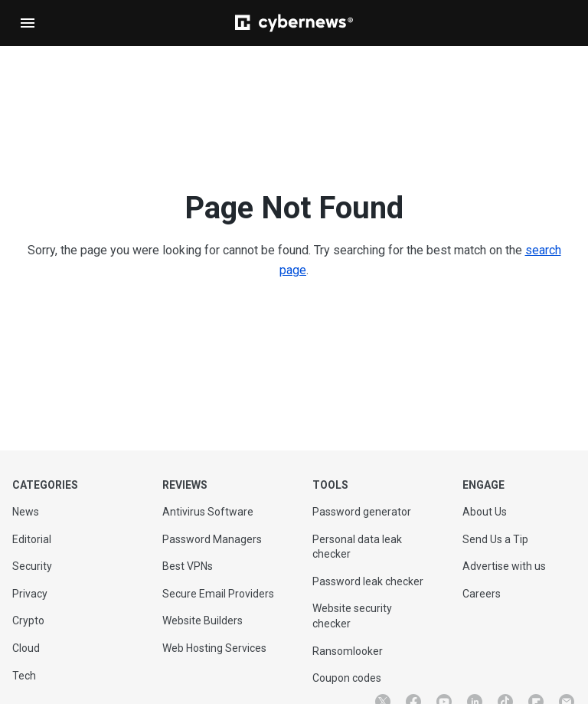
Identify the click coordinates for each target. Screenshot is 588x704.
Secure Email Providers (218, 594)
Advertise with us (504, 566)
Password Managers (212, 539)
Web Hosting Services (214, 648)
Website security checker (352, 616)
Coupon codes (347, 678)
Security (32, 566)
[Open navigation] (28, 23)
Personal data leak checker (357, 547)
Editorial (32, 539)
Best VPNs (188, 566)
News (26, 512)
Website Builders (203, 621)
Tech (24, 676)
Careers (482, 594)
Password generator (362, 512)
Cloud (26, 648)
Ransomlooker (348, 651)
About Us (485, 512)
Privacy (30, 594)
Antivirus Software (208, 512)
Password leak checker (368, 581)
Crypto (28, 621)
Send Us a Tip (495, 539)
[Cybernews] (294, 23)
